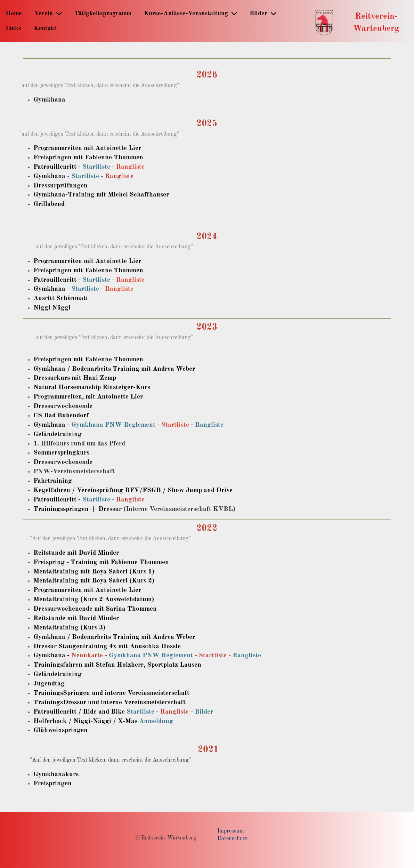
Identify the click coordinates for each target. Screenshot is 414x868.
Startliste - (99, 167)
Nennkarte (87, 656)
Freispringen (52, 783)
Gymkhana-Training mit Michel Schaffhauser (101, 195)
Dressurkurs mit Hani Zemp (75, 378)
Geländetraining (58, 434)
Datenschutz (232, 839)
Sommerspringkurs (61, 453)
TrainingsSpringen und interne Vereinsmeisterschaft (111, 693)
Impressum (231, 831)
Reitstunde (49, 553)
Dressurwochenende (63, 462)
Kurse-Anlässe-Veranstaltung (190, 13)
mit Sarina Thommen (125, 609)
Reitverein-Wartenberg (376, 23)
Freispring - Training (65, 562)
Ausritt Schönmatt (61, 298)
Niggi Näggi (52, 308)
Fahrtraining (53, 481)
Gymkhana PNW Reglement (113, 425)
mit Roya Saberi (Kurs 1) (116, 572)
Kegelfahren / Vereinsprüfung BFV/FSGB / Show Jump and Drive (133, 490)
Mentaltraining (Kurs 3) (69, 628)
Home (14, 14)
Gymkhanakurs (56, 774)
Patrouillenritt (55, 500)
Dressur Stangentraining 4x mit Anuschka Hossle (107, 646)
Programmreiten (58, 590)
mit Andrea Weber (167, 637)
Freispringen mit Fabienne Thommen (88, 158)
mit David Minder (92, 553)
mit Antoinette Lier (112, 590)
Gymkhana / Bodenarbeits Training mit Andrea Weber (114, 369)
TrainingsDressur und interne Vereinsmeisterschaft (109, 702)
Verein (48, 13)
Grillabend (49, 204)
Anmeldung (156, 721)
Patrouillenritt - (58, 167)
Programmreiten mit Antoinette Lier (87, 148)
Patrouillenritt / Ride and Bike (79, 712)
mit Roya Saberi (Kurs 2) (116, 581)
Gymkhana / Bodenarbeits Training (86, 637)
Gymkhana (49, 100)
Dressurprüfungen (60, 186)
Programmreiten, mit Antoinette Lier (88, 397)
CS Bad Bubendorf (61, 416)
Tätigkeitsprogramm (103, 14)
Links (13, 29)
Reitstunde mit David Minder (76, 618)
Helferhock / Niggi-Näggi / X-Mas (85, 721)
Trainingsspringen (61, 509)
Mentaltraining (56, 572)
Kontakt (45, 29)
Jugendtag (49, 684)
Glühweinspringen (60, 730)
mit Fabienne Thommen (133, 562)
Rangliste (130, 167)
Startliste (175, 425)
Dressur (110, 509)
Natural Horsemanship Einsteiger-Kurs (92, 387)
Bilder (263, 13)
